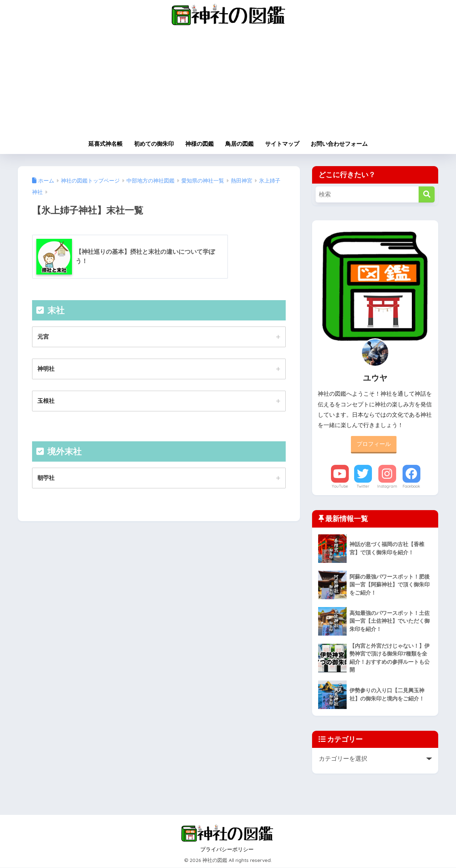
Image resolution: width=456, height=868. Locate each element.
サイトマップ (282, 144)
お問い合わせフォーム (339, 144)
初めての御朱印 (154, 144)
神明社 (46, 369)
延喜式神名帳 (105, 144)
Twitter (363, 486)
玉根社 (46, 401)
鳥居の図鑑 (239, 144)
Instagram (387, 486)
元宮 (43, 337)
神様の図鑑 (199, 144)
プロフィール (374, 444)
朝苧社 (46, 478)
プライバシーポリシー (227, 850)
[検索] (427, 194)
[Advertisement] (228, 83)
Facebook (411, 486)
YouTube (340, 486)
